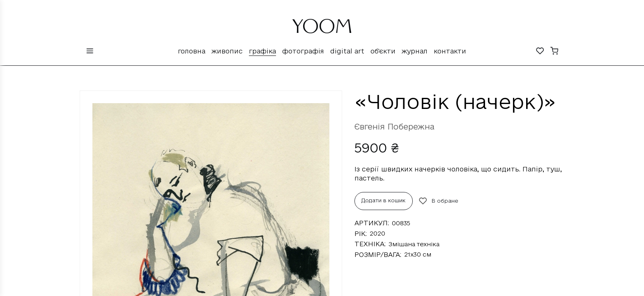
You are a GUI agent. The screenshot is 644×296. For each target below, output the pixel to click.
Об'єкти (383, 51)
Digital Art (347, 51)
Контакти (450, 51)
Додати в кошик (383, 200)
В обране (439, 201)
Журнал (415, 51)
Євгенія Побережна (394, 127)
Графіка (262, 51)
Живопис (227, 51)
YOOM (322, 30)
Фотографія (303, 51)
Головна (192, 51)
